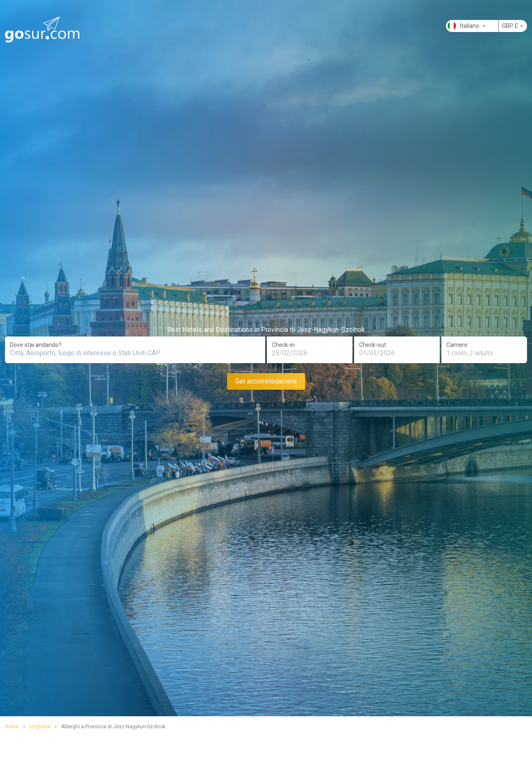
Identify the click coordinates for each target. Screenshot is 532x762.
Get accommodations (266, 381)
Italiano (467, 26)
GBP (513, 26)
